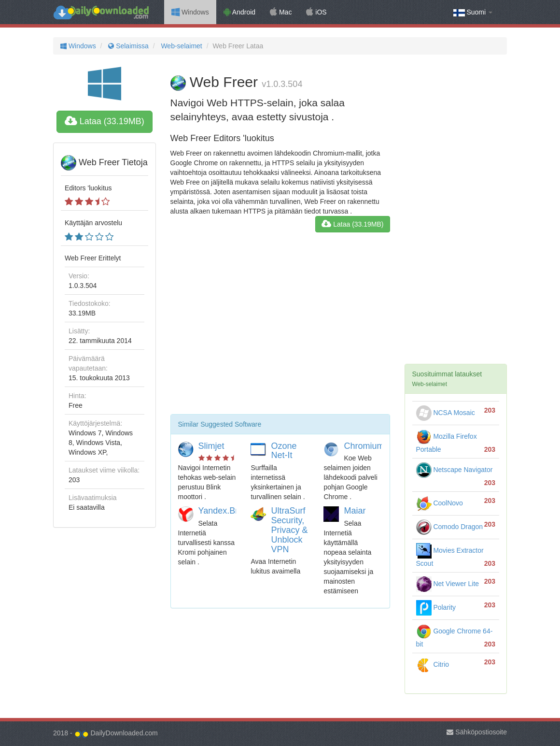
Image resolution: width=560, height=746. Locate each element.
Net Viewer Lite (448, 584)
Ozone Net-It (284, 451)
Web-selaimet (181, 46)
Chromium (364, 446)
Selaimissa (127, 46)
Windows (190, 12)
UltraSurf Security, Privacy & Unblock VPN (289, 530)
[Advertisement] (280, 327)
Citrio (433, 664)
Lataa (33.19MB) (105, 121)
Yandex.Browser (230, 511)
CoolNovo (440, 503)
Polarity (436, 607)
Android (239, 12)
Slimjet (211, 446)
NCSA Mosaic (446, 413)
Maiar (355, 511)
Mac (281, 12)
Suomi (473, 12)
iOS (316, 12)
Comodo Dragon (450, 527)
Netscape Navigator (455, 470)
